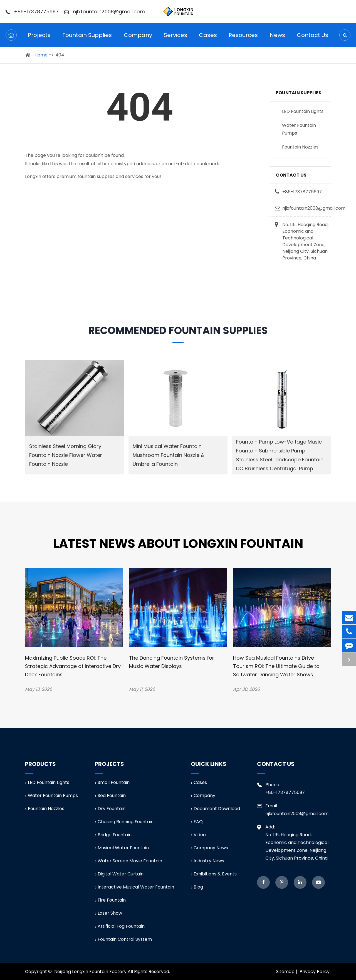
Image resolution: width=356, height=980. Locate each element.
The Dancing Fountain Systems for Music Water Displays (172, 662)
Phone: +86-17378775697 (281, 788)
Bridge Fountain (113, 835)
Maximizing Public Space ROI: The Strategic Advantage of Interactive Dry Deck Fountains (73, 666)
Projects (39, 39)
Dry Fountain (110, 809)
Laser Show (108, 913)
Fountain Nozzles (300, 147)
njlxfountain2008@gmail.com (105, 12)
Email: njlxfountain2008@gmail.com (293, 809)
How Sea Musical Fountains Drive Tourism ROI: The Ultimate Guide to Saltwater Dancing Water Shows (276, 666)
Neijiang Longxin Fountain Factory (90, 972)
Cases (208, 39)
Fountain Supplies (87, 39)
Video (198, 835)
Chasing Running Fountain (124, 822)
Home (41, 55)
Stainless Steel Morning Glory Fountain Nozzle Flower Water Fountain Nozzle (66, 455)
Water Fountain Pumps (299, 129)
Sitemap (285, 972)
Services (175, 39)
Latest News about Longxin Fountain (178, 544)
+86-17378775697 (32, 12)
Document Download (215, 809)
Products (40, 764)
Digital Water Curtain (119, 874)
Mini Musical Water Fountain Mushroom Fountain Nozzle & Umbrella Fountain (169, 455)
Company (138, 39)
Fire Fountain (110, 900)
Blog (197, 887)
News (277, 39)
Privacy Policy (315, 972)
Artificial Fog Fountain (120, 926)
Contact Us (312, 39)
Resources (243, 39)
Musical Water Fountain (122, 848)
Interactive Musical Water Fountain (134, 887)
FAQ (197, 822)
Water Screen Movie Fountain (128, 861)
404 (60, 55)
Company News (209, 848)
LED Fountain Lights (303, 111)
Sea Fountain (110, 795)
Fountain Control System (123, 939)
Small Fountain (112, 782)
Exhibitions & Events (214, 874)
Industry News (207, 861)
